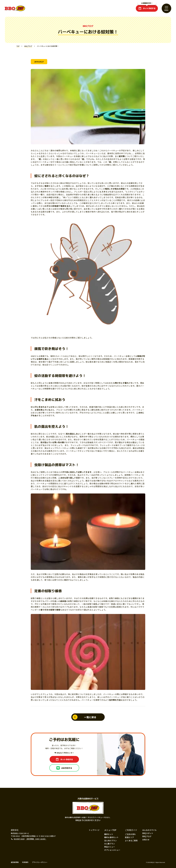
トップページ (94, 830)
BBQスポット (148, 833)
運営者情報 (15, 862)
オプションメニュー (112, 850)
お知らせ (146, 840)
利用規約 (25, 862)
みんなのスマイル (149, 830)
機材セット (109, 834)
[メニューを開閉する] (166, 8)
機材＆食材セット (111, 837)
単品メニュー (110, 847)
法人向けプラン (110, 840)
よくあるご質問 (131, 840)
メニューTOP (110, 830)
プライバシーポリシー (40, 862)
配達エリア (129, 837)
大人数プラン (110, 844)
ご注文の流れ (130, 834)
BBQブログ (147, 836)
